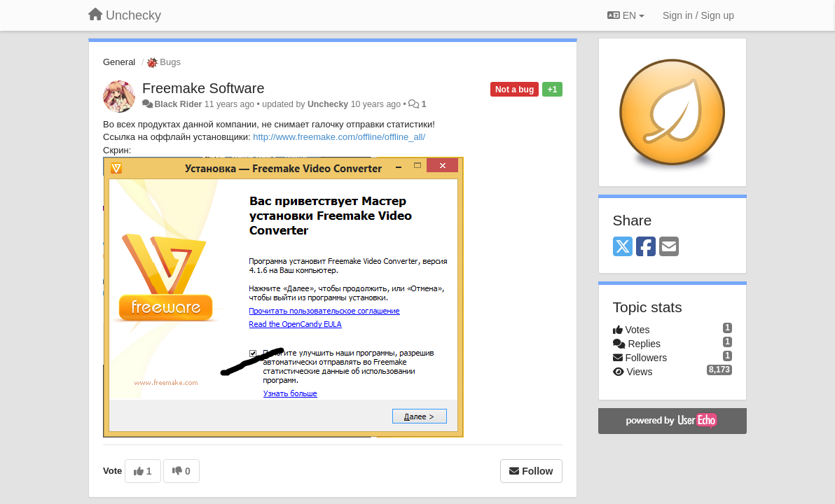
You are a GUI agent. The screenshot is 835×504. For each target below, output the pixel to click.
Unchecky (328, 104)
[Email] (669, 247)
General (119, 62)
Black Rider (178, 104)
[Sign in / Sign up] (698, 15)
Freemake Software (203, 88)
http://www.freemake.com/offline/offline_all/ (339, 137)
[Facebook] (646, 247)
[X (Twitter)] (623, 247)
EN (626, 15)
